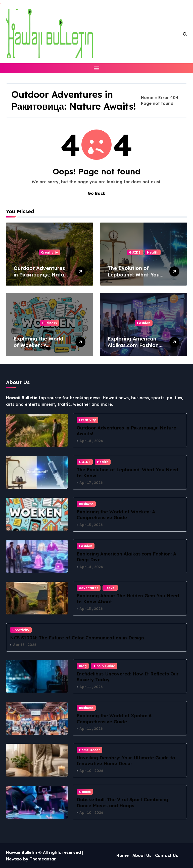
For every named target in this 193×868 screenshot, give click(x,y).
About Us (142, 856)
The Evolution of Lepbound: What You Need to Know (134, 275)
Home (147, 98)
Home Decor (89, 750)
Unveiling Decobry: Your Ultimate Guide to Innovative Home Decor (126, 761)
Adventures (89, 588)
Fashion (144, 323)
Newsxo (14, 859)
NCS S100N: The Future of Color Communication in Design (77, 638)
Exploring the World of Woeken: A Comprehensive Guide (41, 345)
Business (50, 323)
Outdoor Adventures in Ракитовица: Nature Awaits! (41, 275)
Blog (83, 666)
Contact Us (166, 856)
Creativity (50, 252)
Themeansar (42, 859)
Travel (110, 588)
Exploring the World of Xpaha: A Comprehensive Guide (114, 719)
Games (85, 792)
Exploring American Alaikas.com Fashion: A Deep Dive (134, 345)
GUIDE (135, 252)
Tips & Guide (104, 666)
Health (153, 252)
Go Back (96, 193)
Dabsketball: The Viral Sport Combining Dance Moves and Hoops (122, 803)
